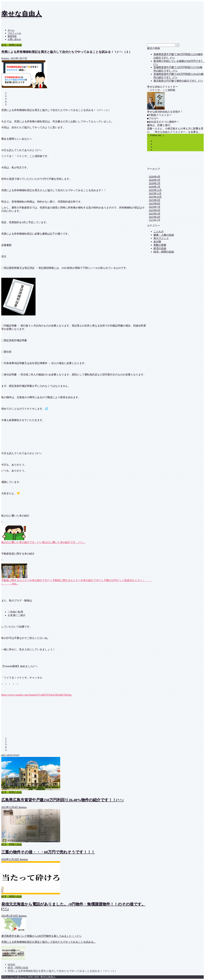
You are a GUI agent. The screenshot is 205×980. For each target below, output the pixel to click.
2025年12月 (155, 190)
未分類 (157, 242)
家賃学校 (12, 36)
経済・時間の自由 (12, 45)
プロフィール (14, 33)
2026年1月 (155, 187)
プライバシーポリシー (14, 977)
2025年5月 (155, 214)
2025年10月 (155, 197)
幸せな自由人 (22, 14)
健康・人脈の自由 (164, 235)
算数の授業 (160, 245)
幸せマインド (161, 238)
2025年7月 (155, 207)
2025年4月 (155, 217)
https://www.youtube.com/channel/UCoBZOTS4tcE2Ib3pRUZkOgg (36, 695)
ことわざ (159, 231)
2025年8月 (155, 204)
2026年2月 (155, 183)
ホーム (11, 30)
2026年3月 (155, 180)
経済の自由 (160, 248)
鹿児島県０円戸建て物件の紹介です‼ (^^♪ (178, 81)
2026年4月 (155, 177)
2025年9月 (155, 200)
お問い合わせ (14, 39)
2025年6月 (155, 210)
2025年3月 (155, 220)
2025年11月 (155, 193)
